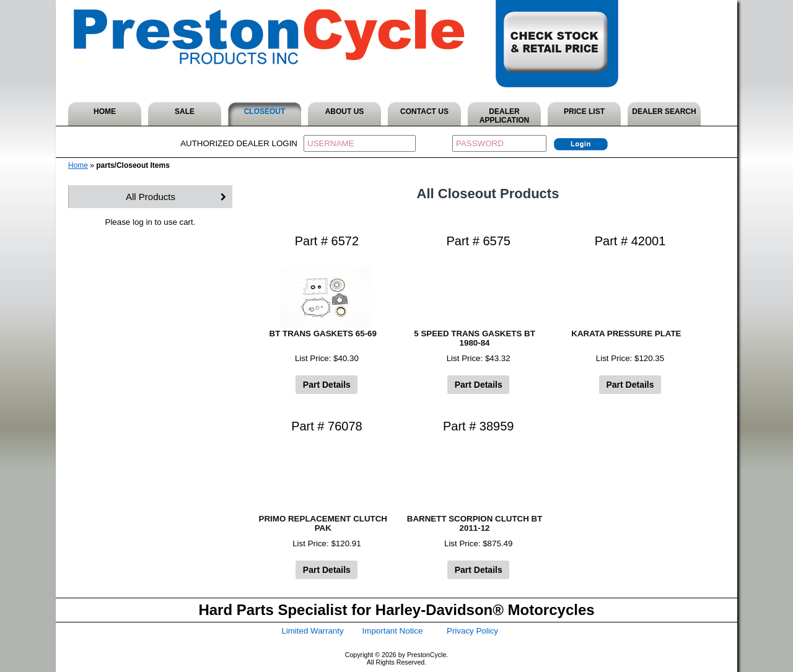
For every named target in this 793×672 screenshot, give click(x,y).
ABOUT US (345, 111)
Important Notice (393, 631)
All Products (151, 197)
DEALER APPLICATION (504, 116)
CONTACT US (424, 111)
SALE (185, 111)
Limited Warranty (312, 631)
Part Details (327, 385)
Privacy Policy (472, 631)
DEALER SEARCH (664, 111)
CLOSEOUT (265, 111)
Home (78, 165)
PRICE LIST (584, 111)
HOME (105, 111)
